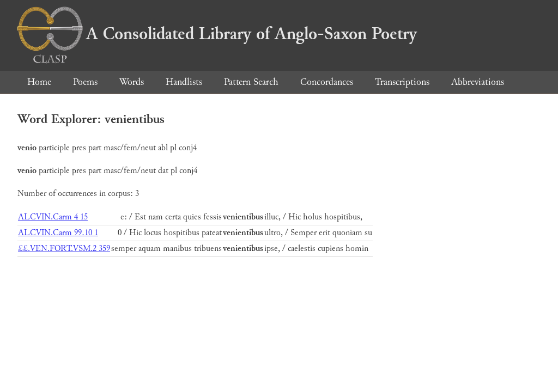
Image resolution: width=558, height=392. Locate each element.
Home (39, 82)
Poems (85, 82)
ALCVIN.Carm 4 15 (53, 217)
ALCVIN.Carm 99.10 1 (58, 233)
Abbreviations (478, 82)
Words (132, 82)
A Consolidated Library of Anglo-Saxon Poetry (217, 34)
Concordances (327, 82)
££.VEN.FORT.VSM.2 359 (64, 249)
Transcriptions (402, 82)
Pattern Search (251, 82)
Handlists (184, 82)
